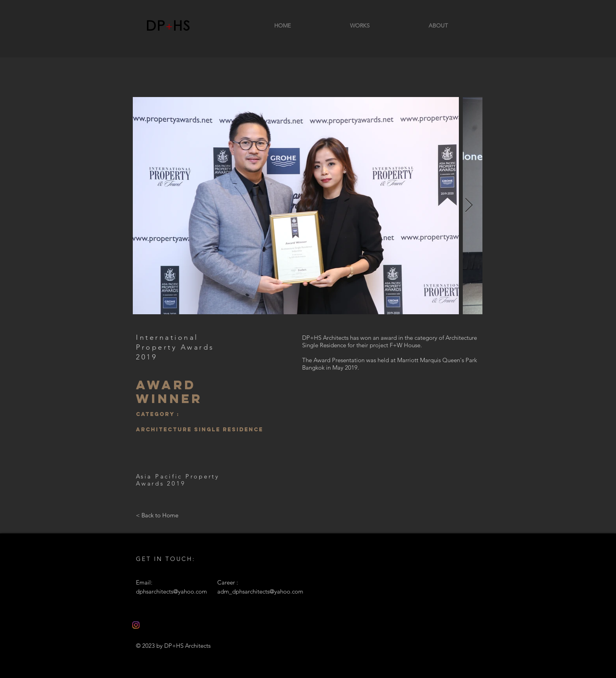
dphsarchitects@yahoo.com (171, 591)
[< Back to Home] (157, 515)
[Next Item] (469, 206)
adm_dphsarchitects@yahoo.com (260, 591)
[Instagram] (136, 625)
